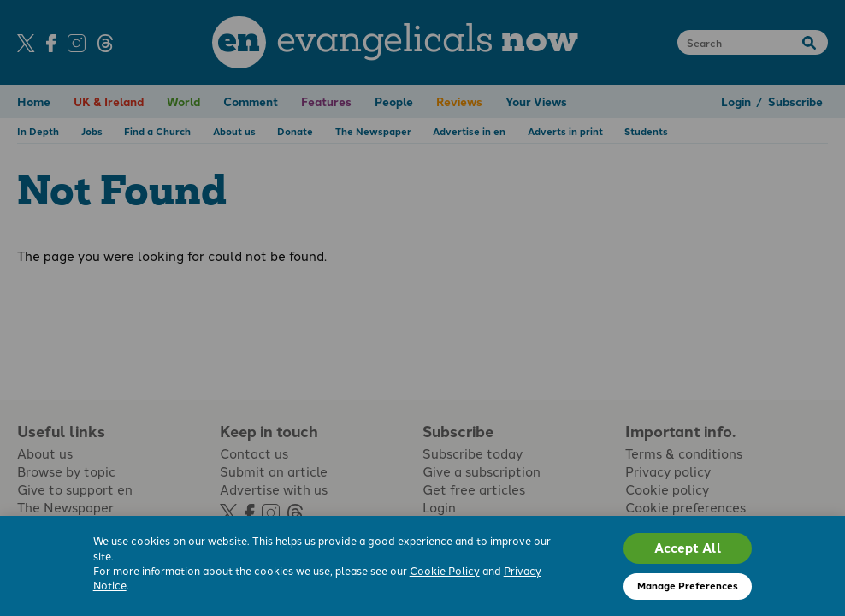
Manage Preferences (688, 585)
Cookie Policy (445, 570)
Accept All (688, 548)
